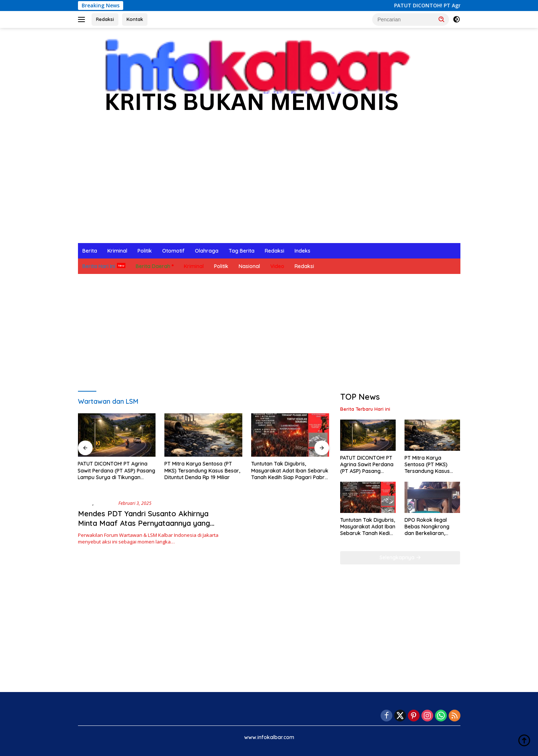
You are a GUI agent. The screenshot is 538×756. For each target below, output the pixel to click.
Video (277, 266)
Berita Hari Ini (99, 266)
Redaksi (105, 19)
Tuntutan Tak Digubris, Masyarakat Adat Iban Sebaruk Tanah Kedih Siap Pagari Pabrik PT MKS (290, 470)
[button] (442, 19)
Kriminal (117, 251)
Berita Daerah (153, 266)
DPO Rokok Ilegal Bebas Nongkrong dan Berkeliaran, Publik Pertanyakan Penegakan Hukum (428, 527)
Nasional (249, 266)
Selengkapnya (400, 557)
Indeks (302, 251)
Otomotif (173, 251)
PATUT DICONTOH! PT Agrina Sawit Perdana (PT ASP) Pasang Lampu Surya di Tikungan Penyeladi (116, 470)
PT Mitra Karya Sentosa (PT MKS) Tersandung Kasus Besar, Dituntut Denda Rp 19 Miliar (202, 470)
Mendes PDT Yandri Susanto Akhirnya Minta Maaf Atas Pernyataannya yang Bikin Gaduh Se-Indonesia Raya (144, 523)
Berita (90, 251)
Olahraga (207, 251)
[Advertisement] (269, 188)
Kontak (135, 19)
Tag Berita (242, 251)
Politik (145, 251)
